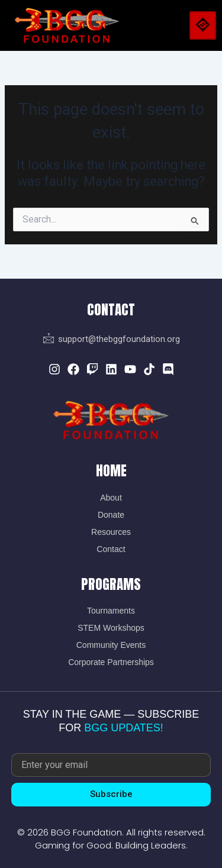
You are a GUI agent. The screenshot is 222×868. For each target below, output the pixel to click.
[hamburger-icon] (203, 25)
